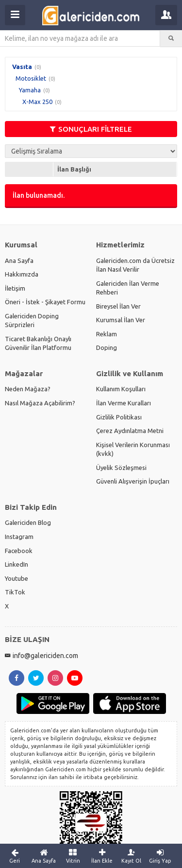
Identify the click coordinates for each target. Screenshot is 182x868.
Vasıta (22, 67)
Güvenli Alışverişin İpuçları (133, 481)
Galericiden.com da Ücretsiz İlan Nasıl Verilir (135, 265)
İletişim (15, 288)
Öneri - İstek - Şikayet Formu (45, 302)
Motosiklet (31, 78)
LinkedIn (17, 564)
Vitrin (73, 856)
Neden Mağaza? (28, 389)
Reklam (107, 334)
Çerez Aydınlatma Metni (130, 431)
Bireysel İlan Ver (118, 306)
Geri (15, 856)
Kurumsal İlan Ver (121, 320)
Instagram (19, 537)
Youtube (17, 578)
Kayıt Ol (131, 856)
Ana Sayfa (19, 260)
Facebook (19, 551)
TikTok (15, 592)
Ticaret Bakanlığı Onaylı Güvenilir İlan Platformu (38, 343)
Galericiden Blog (28, 522)
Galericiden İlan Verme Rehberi (128, 288)
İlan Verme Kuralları (124, 403)
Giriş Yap (160, 856)
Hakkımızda (22, 274)
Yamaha (30, 90)
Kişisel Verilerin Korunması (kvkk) (133, 449)
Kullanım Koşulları (121, 389)
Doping (107, 347)
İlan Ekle (102, 856)
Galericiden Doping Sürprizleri (32, 321)
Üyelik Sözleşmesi (121, 468)
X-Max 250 (37, 102)
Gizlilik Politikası (119, 417)
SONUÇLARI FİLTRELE (91, 129)
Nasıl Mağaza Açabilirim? (40, 403)
